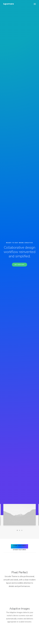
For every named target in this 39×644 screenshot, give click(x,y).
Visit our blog (19, 559)
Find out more (30, 400)
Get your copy (19, 37)
